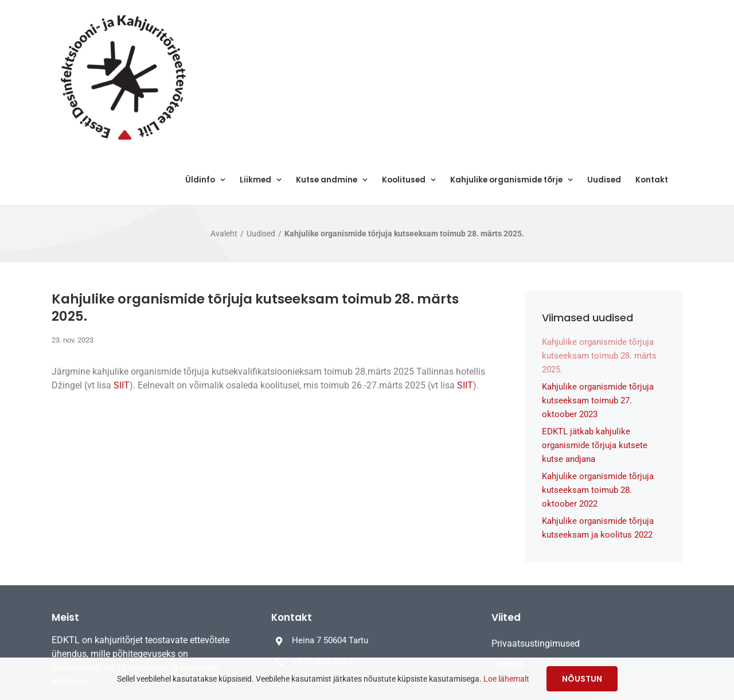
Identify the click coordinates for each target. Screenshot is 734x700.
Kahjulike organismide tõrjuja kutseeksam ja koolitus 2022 (598, 528)
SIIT (122, 385)
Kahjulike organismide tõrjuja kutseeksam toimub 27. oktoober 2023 (598, 400)
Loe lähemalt (506, 679)
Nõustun (582, 679)
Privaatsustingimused (536, 643)
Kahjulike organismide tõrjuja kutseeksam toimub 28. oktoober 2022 (598, 490)
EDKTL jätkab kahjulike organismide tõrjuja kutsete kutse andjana (595, 445)
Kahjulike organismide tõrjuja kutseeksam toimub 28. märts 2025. (599, 356)
